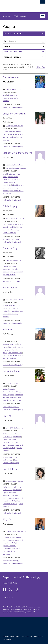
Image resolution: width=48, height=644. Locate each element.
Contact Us (8, 598)
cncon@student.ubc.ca (14, 126)
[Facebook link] (5, 590)
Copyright (38, 637)
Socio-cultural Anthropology (13, 563)
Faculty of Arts (10, 583)
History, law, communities (12, 353)
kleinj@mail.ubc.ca (13, 383)
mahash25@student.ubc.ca (16, 168)
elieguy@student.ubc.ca (15, 260)
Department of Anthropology (14, 16)
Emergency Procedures (11, 637)
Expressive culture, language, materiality (11, 182)
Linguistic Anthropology (11, 281)
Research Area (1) (13, 52)
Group (7, 46)
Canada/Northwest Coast (12, 537)
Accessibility (7, 640)
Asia (4, 95)
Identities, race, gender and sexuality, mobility (11, 98)
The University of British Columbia (18, 5)
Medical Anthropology (11, 561)
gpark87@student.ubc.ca (15, 428)
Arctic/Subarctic (9, 389)
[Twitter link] (11, 590)
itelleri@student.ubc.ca (14, 481)
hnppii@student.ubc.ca (14, 300)
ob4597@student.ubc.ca (15, 218)
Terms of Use (27, 637)
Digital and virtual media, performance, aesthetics (11, 308)
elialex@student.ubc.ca (14, 89)
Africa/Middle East (10, 344)
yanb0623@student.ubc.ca (16, 531)
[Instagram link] (18, 590)
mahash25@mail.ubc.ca (14, 165)
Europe (5, 347)
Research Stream (13, 57)
